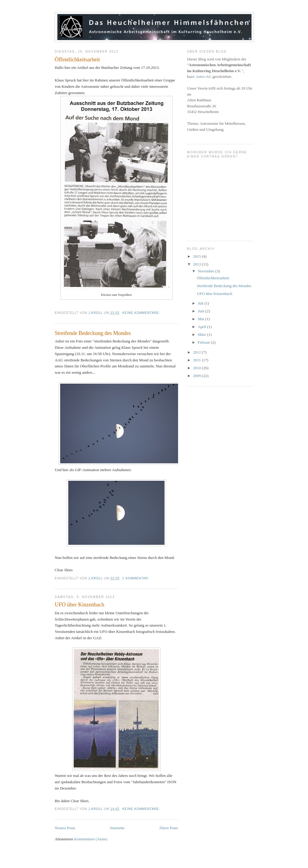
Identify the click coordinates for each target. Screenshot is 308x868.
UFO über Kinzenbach (80, 605)
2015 (197, 256)
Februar (205, 342)
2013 (197, 264)
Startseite (117, 828)
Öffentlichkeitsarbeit (77, 60)
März (203, 334)
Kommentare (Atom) (91, 839)
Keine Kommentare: (142, 313)
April (203, 327)
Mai (202, 319)
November (207, 271)
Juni (202, 311)
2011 (197, 360)
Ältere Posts (169, 828)
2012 (197, 352)
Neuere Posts (65, 828)
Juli (201, 303)
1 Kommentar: (136, 578)
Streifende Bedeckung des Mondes (93, 333)
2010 (197, 368)
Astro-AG (204, 77)
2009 (197, 376)
